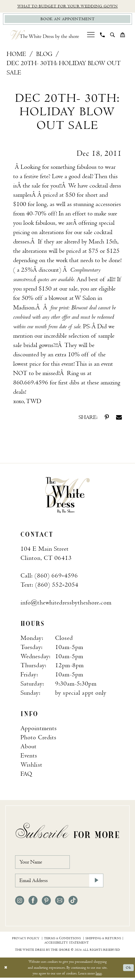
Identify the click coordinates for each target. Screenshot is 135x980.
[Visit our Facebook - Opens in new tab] (33, 903)
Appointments (39, 729)
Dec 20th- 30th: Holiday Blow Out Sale (64, 69)
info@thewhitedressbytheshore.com (66, 603)
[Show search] (112, 36)
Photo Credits (39, 738)
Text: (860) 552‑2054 (49, 585)
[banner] (68, 495)
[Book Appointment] (67, 20)
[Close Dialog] (6, 970)
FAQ (26, 775)
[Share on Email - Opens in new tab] (119, 418)
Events (29, 756)
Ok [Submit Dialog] (128, 970)
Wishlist (31, 765)
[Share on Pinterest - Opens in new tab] (107, 418)
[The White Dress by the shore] (45, 36)
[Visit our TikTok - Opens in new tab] (73, 903)
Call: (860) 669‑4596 (49, 576)
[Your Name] (44, 863)
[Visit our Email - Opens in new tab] (60, 903)
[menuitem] (91, 36)
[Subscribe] (96, 883)
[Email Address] (59, 883)
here (99, 976)
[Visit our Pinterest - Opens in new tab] (46, 903)
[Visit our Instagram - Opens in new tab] (20, 903)
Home (16, 55)
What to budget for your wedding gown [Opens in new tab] (67, 6)
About (29, 747)
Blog (44, 55)
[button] (91, 36)
